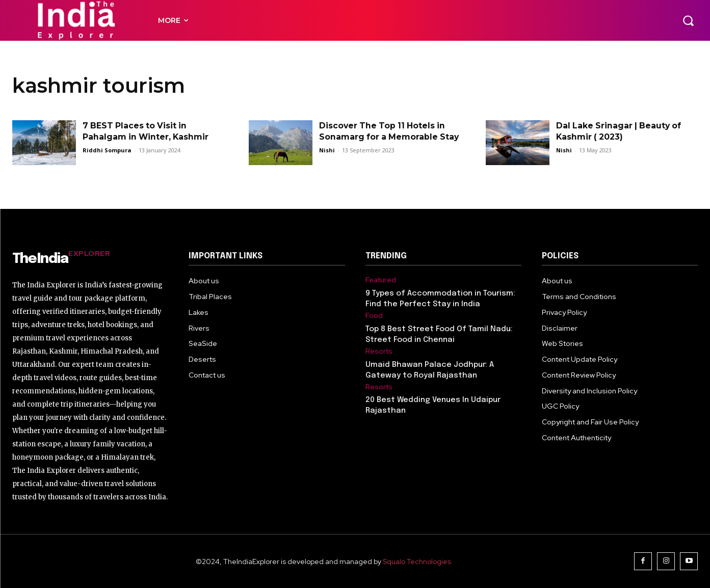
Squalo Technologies (417, 562)
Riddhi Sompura (107, 150)
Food (374, 316)
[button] (688, 20)
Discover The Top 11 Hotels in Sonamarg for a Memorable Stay (384, 137)
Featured (381, 280)
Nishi (327, 161)
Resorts (379, 351)
